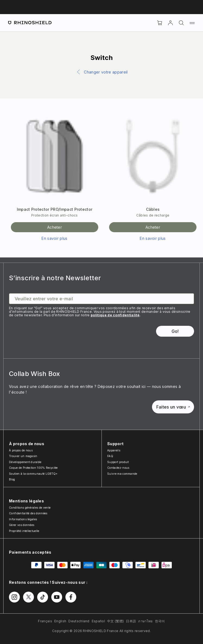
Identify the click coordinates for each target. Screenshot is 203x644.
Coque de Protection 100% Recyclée (33, 468)
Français (45, 621)
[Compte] (170, 23)
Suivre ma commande (122, 474)
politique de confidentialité (115, 315)
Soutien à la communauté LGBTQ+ (33, 474)
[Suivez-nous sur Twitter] (28, 597)
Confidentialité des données (28, 513)
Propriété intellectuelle (24, 531)
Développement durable (25, 462)
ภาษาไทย (145, 621)
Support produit (118, 462)
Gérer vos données (22, 525)
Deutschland (79, 621)
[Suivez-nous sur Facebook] (71, 597)
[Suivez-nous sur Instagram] (14, 597)
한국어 (160, 621)
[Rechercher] (181, 23)
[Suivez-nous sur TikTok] (43, 597)
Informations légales (23, 519)
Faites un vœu (173, 407)
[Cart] (160, 23)
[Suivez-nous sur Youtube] (57, 597)
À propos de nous (21, 450)
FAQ (110, 456)
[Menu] (192, 23)
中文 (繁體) (115, 621)
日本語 (131, 621)
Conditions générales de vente (30, 508)
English (60, 621)
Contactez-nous (118, 468)
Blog (12, 479)
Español (98, 621)
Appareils (114, 450)
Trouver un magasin (23, 456)
